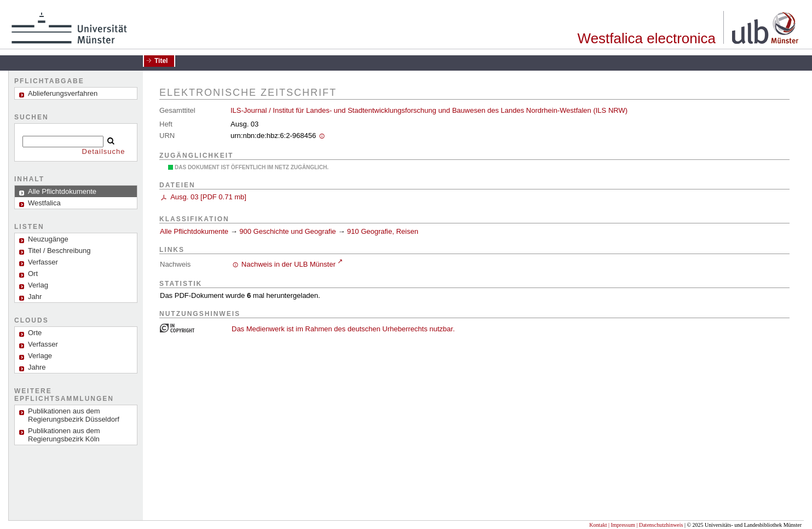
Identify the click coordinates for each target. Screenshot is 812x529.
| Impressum (622, 525)
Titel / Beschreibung (59, 251)
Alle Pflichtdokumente (195, 231)
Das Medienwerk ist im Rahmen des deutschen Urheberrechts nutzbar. (343, 329)
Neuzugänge (48, 239)
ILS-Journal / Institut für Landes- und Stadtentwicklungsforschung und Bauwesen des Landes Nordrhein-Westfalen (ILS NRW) (429, 110)
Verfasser (43, 262)
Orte (35, 333)
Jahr (35, 297)
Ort (33, 274)
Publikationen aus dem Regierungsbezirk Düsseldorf (74, 415)
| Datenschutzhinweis (660, 525)
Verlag (38, 285)
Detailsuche (104, 151)
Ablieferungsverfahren (63, 93)
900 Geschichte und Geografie (287, 231)
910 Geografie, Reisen (383, 231)
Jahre (37, 367)
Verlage (40, 356)
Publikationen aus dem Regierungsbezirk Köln (64, 435)
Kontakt (598, 525)
